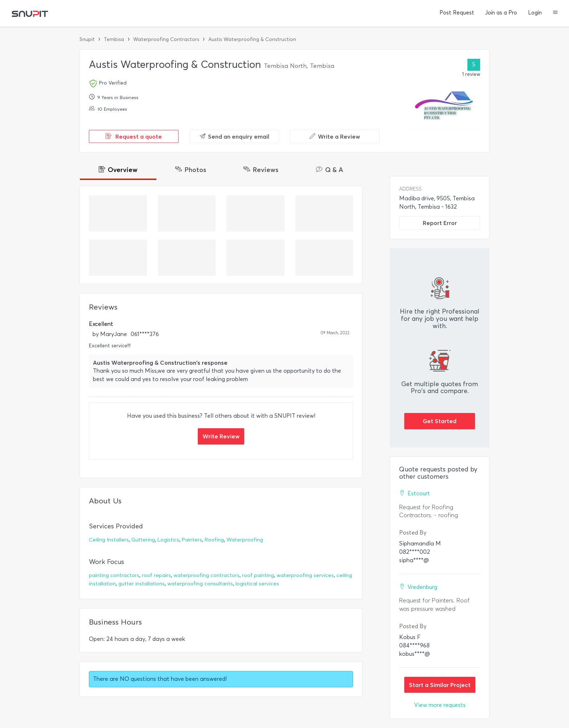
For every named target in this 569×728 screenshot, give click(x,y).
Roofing (214, 540)
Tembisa (114, 39)
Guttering (143, 540)
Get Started (440, 421)
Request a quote (134, 136)
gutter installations (142, 584)
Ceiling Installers (109, 540)
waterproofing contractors (206, 575)
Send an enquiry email (234, 136)
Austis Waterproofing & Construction (252, 39)
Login (535, 13)
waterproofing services (305, 575)
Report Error (440, 223)
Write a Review (335, 136)
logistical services (257, 584)
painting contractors (114, 575)
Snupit (87, 39)
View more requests (440, 705)
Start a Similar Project (440, 685)
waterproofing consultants (200, 584)
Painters (192, 540)
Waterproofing (245, 540)
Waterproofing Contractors (166, 39)
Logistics (168, 540)
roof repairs (156, 575)
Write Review (221, 436)
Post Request (457, 13)
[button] (555, 13)
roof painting (258, 575)
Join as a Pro (501, 13)
